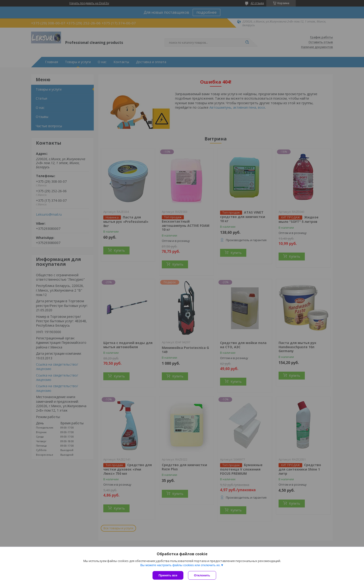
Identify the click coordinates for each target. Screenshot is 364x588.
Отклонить (202, 575)
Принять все (168, 575)
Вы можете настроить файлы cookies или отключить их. (180, 565)
